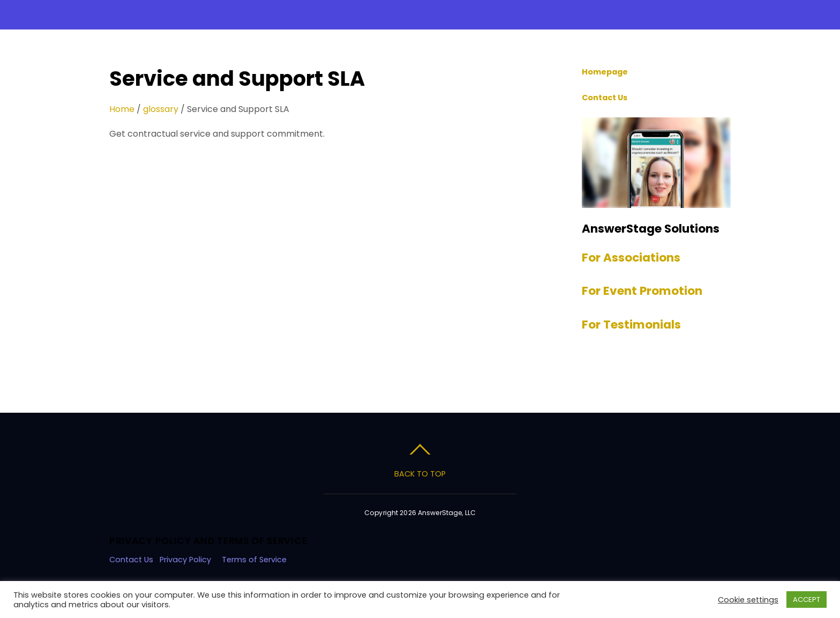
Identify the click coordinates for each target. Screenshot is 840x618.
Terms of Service (255, 560)
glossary (161, 109)
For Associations (631, 258)
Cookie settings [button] (748, 600)
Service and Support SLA (237, 79)
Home (122, 109)
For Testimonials (631, 325)
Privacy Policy (185, 560)
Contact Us (131, 560)
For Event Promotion (642, 291)
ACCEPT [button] (807, 600)
